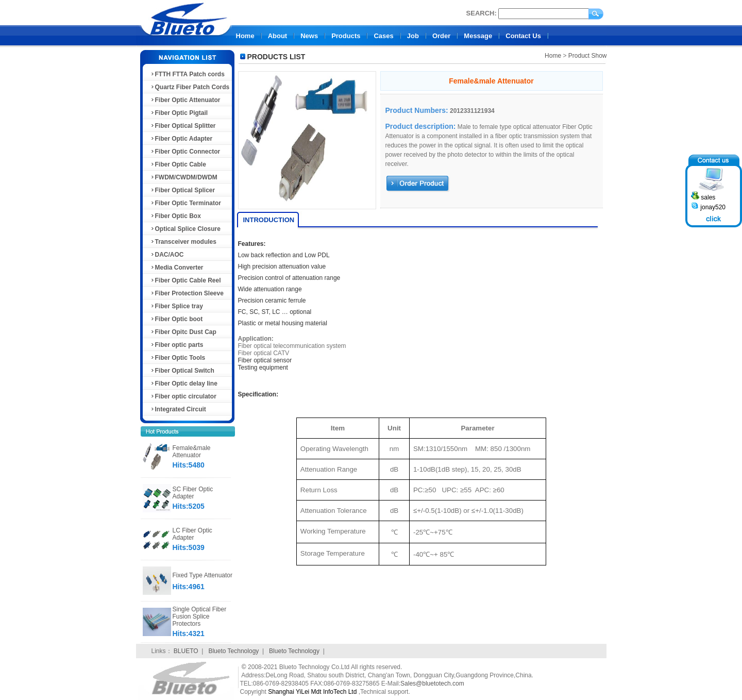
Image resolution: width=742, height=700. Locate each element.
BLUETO (186, 651)
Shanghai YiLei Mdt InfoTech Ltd (312, 692)
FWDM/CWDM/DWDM (184, 177)
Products (346, 36)
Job (413, 36)
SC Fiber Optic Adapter (193, 493)
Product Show (588, 56)
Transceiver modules (183, 242)
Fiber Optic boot (176, 319)
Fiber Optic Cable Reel (185, 280)
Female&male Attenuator (192, 452)
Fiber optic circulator (183, 396)
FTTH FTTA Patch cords (187, 74)
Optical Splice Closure (185, 229)
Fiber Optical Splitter (183, 126)
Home (245, 36)
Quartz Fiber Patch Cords (190, 87)
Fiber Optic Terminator (185, 203)
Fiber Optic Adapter (181, 139)
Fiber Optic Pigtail (179, 113)
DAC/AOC (167, 255)
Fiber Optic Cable (178, 164)
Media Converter (177, 268)
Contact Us (523, 36)
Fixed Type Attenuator (203, 575)
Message (478, 36)
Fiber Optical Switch (182, 371)
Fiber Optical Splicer (183, 190)
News (309, 36)
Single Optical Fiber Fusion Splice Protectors (200, 616)
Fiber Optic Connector (185, 152)
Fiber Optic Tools (178, 358)
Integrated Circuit (178, 409)
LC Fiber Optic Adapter (192, 534)
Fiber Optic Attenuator (185, 100)
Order (441, 36)
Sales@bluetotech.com (432, 684)
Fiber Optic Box (175, 216)
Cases (383, 36)
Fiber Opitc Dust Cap (183, 332)
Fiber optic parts (177, 345)
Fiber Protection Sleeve (187, 293)
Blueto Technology (233, 651)
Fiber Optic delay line (184, 384)
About (278, 36)
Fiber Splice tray (176, 306)
